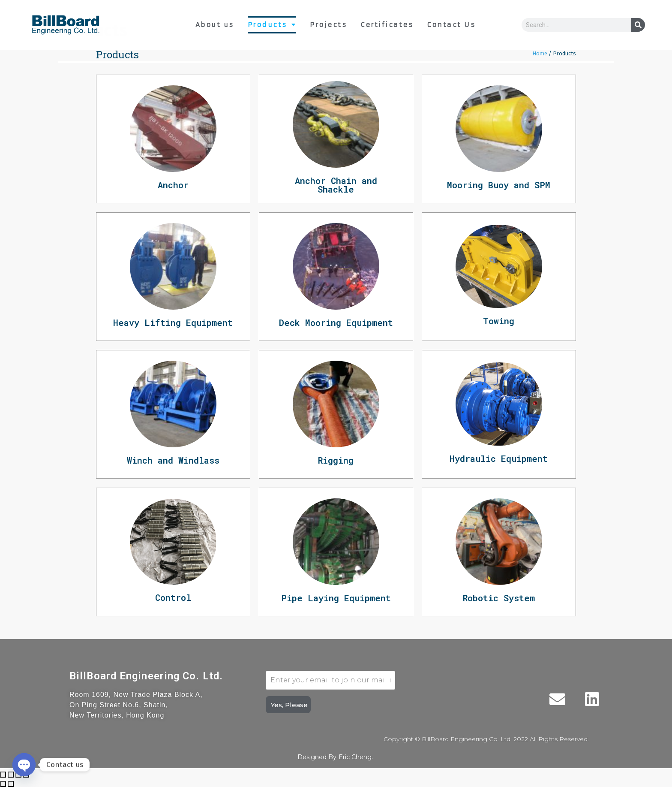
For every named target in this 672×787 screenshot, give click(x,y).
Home (540, 53)
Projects (328, 25)
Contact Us (451, 25)
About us (215, 25)
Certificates (387, 25)
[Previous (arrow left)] (3, 784)
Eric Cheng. (356, 757)
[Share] (11, 775)
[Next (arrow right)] (11, 784)
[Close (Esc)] (3, 775)
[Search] (638, 25)
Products (272, 25)
